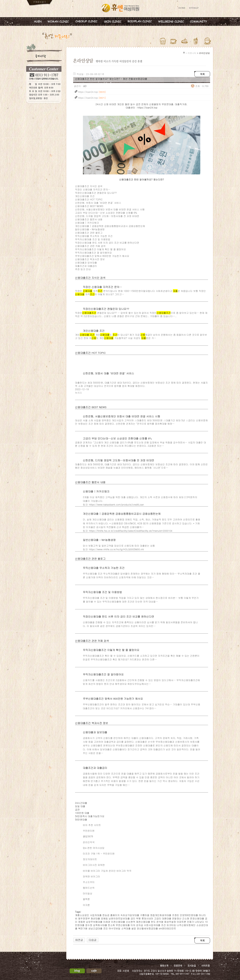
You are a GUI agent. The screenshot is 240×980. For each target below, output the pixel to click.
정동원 (82, 922)
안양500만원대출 (189, 915)
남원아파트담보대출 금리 (122, 918)
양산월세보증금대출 (147, 928)
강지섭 (140, 925)
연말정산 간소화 (181, 918)
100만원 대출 (82, 813)
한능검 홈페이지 (111, 915)
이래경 (107, 922)
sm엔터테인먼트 (168, 928)
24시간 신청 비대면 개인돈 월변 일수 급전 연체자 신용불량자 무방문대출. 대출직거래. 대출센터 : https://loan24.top (142, 106)
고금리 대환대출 (163, 918)
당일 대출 (80, 806)
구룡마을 (145, 915)
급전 (77, 809)
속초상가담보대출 (130, 915)
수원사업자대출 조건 (155, 925)
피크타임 (171, 925)
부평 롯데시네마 (145, 918)
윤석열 (160, 922)
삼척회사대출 (100, 925)
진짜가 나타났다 (196, 922)
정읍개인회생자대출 (161, 915)
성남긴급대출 (95, 928)
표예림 (104, 918)
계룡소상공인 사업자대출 (88, 915)
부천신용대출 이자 (126, 925)
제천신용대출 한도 (146, 922)
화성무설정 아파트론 (175, 922)
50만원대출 (81, 819)
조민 (106, 928)
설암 (134, 928)
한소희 (111, 925)
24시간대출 (81, 803)
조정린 (176, 915)
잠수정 (89, 925)
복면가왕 (83, 928)
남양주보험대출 (94, 922)
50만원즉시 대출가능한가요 (90, 816)
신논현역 (131, 922)
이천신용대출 (118, 922)
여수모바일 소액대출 (120, 928)
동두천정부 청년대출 (89, 918)
